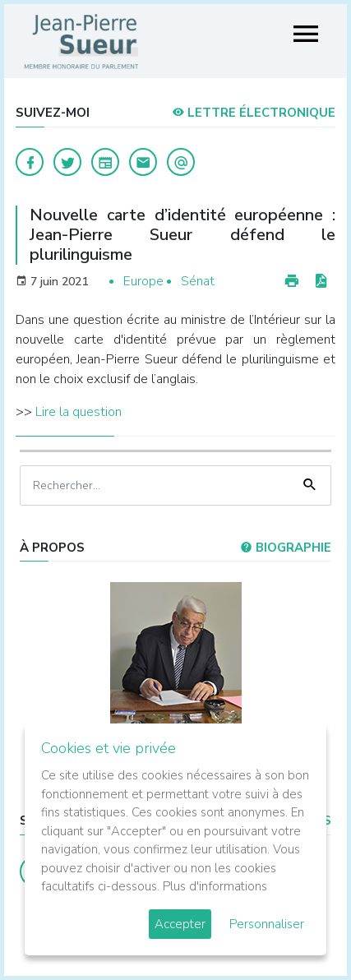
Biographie (286, 548)
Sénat (198, 281)
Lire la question (79, 412)
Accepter (180, 924)
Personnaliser (267, 924)
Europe (143, 281)
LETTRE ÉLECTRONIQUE (254, 113)
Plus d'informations (215, 886)
